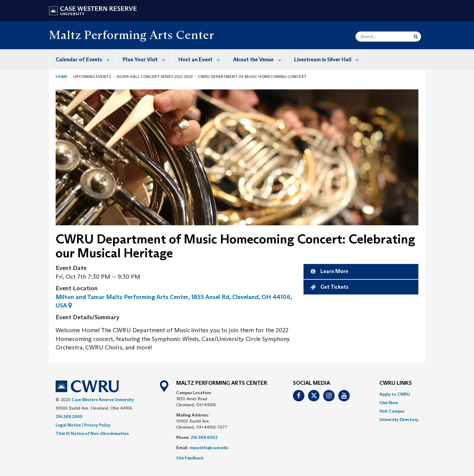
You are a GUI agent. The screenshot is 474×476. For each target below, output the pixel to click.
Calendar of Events (86, 59)
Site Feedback (190, 458)
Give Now (389, 403)
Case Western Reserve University (103, 400)
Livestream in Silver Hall (330, 59)
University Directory (399, 420)
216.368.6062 (204, 437)
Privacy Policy (97, 425)
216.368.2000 (69, 416)
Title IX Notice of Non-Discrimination (92, 433)
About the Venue (260, 59)
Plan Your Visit (147, 59)
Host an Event (202, 59)
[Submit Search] (416, 37)
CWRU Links (396, 383)
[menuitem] (83, 59)
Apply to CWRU (395, 394)
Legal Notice (68, 425)
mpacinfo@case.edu (209, 448)
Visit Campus (392, 411)
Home (62, 77)
